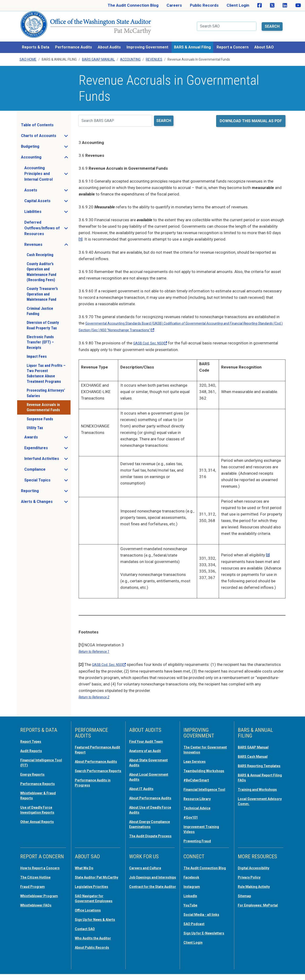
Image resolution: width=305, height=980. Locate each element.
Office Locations (90, 912)
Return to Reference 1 (98, 644)
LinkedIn (192, 899)
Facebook (193, 880)
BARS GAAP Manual (98, 53)
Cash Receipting (40, 249)
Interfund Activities (47, 454)
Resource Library (200, 799)
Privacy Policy (251, 876)
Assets (45, 185)
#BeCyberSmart (199, 776)
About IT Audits (144, 779)
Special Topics (47, 475)
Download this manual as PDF (251, 115)
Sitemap (246, 894)
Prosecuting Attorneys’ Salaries (46, 387)
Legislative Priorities (94, 890)
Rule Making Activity (257, 885)
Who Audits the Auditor (97, 944)
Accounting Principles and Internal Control (47, 168)
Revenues (154, 53)
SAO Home (28, 53)
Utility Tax (35, 422)
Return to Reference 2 (98, 689)
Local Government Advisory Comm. (255, 796)
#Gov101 (192, 817)
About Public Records (95, 954)
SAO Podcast (196, 926)
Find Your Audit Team (149, 733)
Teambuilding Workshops (196, 764)
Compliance (47, 465)
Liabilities (47, 207)
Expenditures (47, 443)
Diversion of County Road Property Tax (43, 319)
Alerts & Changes (46, 497)
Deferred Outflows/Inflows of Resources (47, 222)
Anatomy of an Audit (148, 743)
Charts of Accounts (46, 131)
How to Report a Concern (35, 869)
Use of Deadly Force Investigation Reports (41, 800)
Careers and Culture (148, 867)
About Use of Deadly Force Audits (148, 805)
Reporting (44, 486)
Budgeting (44, 142)
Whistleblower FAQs (39, 908)
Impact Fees (37, 350)
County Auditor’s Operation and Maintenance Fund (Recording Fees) (41, 266)
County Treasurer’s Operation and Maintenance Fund (42, 288)
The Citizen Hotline (38, 880)
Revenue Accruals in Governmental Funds (43, 401)
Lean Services (197, 753)
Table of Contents (37, 119)
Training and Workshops (260, 785)
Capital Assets (47, 196)
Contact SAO (87, 935)
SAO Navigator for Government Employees (98, 901)
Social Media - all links (204, 917)
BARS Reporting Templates (253, 760)
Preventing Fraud (200, 840)
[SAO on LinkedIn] (285, 5)
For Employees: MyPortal (252, 905)
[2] (268, 548)
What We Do (86, 867)
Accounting (130, 53)
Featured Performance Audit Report (97, 742)
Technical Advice (200, 808)
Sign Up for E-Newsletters (196, 937)
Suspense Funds (40, 413)
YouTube (192, 908)
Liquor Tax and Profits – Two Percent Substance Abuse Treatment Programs (46, 368)
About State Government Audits (148, 754)
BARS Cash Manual (256, 748)
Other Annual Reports (41, 811)
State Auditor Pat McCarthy (91, 878)
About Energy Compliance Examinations (142, 821)
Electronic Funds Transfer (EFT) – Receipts (40, 336)
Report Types (33, 733)
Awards (45, 432)
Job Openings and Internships (146, 878)
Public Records (204, 5)
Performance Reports (41, 775)
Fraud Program (34, 890)
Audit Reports (33, 743)
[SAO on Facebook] (260, 5)
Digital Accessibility (256, 867)
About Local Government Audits (148, 768)
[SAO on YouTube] (298, 5)
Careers (174, 5)
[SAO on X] (272, 5)
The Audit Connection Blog (133, 5)
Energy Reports (35, 765)
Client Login (238, 5)
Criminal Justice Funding (40, 305)
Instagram (193, 890)
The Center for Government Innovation (206, 742)
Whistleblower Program (42, 899)
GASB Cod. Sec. (154, 336)
